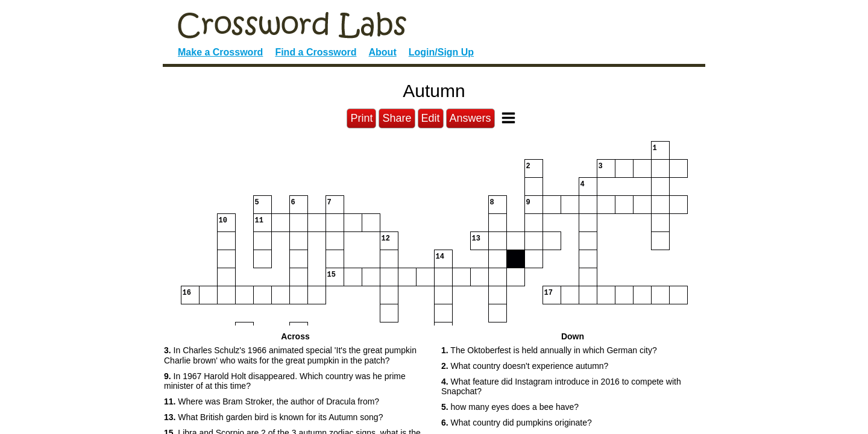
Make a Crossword (220, 52)
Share (397, 118)
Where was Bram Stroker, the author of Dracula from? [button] (272, 401)
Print (361, 118)
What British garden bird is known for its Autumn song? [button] (273, 417)
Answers (470, 118)
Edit (431, 118)
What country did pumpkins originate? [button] (517, 423)
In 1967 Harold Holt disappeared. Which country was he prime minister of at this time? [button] (285, 381)
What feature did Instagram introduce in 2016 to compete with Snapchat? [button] (561, 387)
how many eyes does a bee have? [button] (510, 407)
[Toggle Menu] (508, 118)
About (383, 52)
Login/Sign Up (441, 52)
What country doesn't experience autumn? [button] (525, 366)
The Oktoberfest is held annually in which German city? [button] (549, 350)
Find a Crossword (316, 52)
